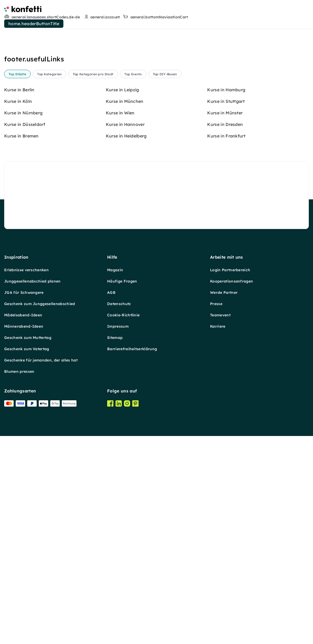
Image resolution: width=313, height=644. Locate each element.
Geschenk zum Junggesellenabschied (40, 520)
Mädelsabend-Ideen (23, 532)
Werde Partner (224, 509)
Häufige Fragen (122, 498)
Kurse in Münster (225, 372)
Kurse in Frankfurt (226, 395)
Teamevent (220, 532)
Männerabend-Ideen (24, 543)
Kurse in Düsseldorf (25, 384)
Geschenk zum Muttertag (28, 554)
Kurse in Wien (120, 372)
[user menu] (101, 17)
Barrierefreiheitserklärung (132, 566)
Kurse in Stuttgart (226, 360)
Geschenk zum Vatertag (27, 566)
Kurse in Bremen (21, 395)
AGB (111, 509)
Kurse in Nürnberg (23, 372)
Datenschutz (119, 520)
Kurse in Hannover (125, 384)
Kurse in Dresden (225, 384)
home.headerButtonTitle (34, 24)
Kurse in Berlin (19, 349)
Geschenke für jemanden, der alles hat (41, 577)
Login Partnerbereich (230, 487)
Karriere (218, 543)
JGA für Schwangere (24, 509)
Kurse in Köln (18, 360)
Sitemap (115, 554)
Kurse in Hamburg (226, 349)
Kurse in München (125, 360)
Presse (216, 520)
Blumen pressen (19, 588)
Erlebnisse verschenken (26, 487)
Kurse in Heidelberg (126, 395)
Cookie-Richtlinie (123, 532)
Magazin (115, 487)
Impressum (118, 543)
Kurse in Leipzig (122, 349)
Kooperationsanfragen (232, 498)
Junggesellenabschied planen (32, 498)
